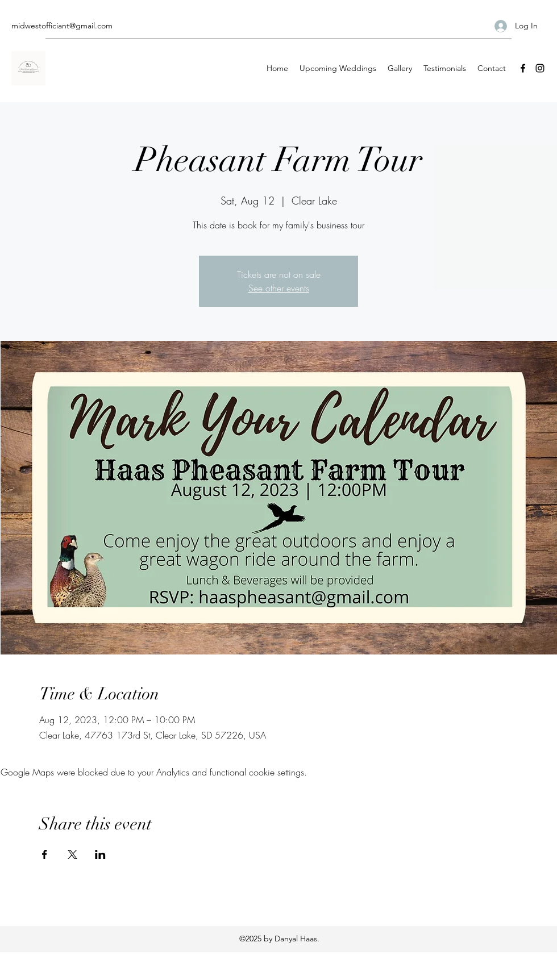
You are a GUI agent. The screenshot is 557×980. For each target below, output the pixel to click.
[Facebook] (523, 68)
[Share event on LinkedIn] (100, 854)
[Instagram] (540, 68)
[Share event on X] (72, 854)
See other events (279, 288)
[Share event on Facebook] (45, 854)
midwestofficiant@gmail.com (62, 26)
